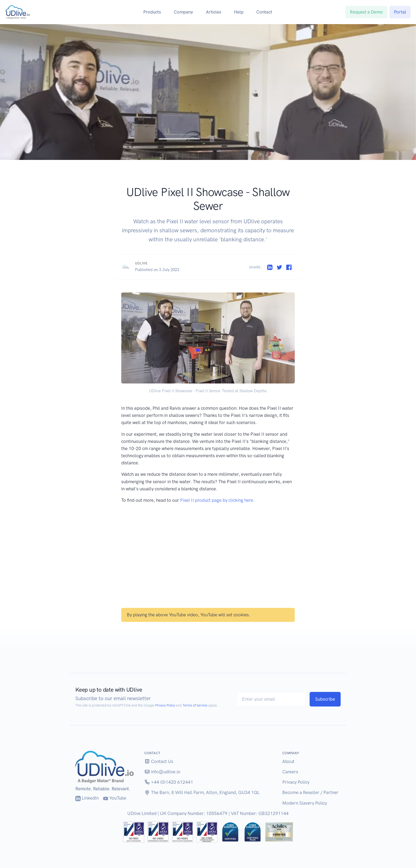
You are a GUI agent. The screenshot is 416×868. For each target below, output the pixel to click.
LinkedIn (87, 798)
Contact (264, 12)
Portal (400, 12)
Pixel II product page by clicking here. (217, 500)
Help (239, 12)
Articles (214, 12)
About (288, 761)
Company (183, 12)
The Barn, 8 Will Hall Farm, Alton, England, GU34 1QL (202, 792)
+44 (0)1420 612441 (169, 782)
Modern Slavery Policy (305, 803)
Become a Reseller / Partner (310, 792)
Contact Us (159, 761)
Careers (290, 772)
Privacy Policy (165, 705)
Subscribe (325, 699)
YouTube (115, 798)
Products (152, 12)
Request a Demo (366, 12)
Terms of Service (195, 705)
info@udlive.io (162, 772)
